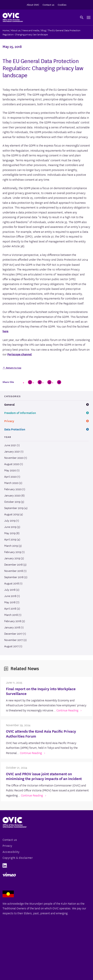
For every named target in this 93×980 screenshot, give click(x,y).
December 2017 (13, 633)
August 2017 (11, 646)
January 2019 (12, 558)
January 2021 (12, 451)
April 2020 (10, 476)
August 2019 (12, 514)
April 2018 (10, 608)
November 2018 (14, 571)
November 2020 (14, 458)
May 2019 (10, 533)
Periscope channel (20, 354)
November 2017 (14, 640)
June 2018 (10, 596)
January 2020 (12, 495)
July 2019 (10, 520)
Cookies (62, 5)
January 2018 (12, 627)
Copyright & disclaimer (18, 857)
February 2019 (13, 552)
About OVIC (33, 5)
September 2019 (14, 508)
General (9, 404)
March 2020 (11, 483)
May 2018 (10, 602)
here (5, 331)
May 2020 (10, 470)
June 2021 (10, 445)
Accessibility (11, 852)
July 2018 (10, 589)
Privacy (9, 421)
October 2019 (12, 502)
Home (6, 30)
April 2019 (10, 539)
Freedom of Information (20, 413)
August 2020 (12, 464)
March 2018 (11, 615)
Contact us (48, 5)
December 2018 (13, 564)
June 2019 (10, 527)
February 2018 (13, 621)
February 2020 (13, 489)
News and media (31, 30)
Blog (44, 30)
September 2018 (14, 577)
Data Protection (15, 429)
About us (16, 30)
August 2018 (12, 583)
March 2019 (11, 546)
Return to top (13, 368)
